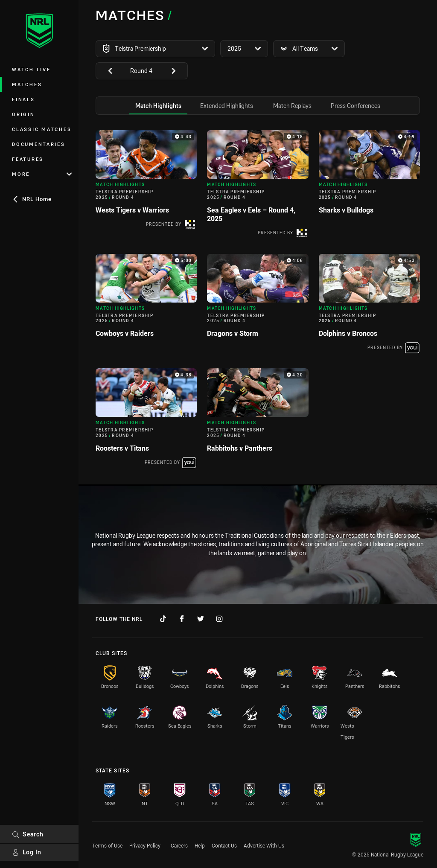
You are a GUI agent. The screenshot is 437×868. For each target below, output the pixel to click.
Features (28, 159)
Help (200, 845)
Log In (27, 852)
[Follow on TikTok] (163, 619)
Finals (23, 99)
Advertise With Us (264, 845)
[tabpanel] (258, 301)
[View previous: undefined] (106, 71)
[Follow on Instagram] (219, 619)
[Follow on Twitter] (201, 619)
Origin (23, 114)
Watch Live (31, 69)
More (42, 174)
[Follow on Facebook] (182, 619)
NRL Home (32, 199)
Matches (27, 84)
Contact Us (224, 845)
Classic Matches (42, 129)
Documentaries (39, 144)
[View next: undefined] (178, 71)
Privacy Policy (145, 845)
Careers (179, 845)
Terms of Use (107, 845)
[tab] (158, 106)
